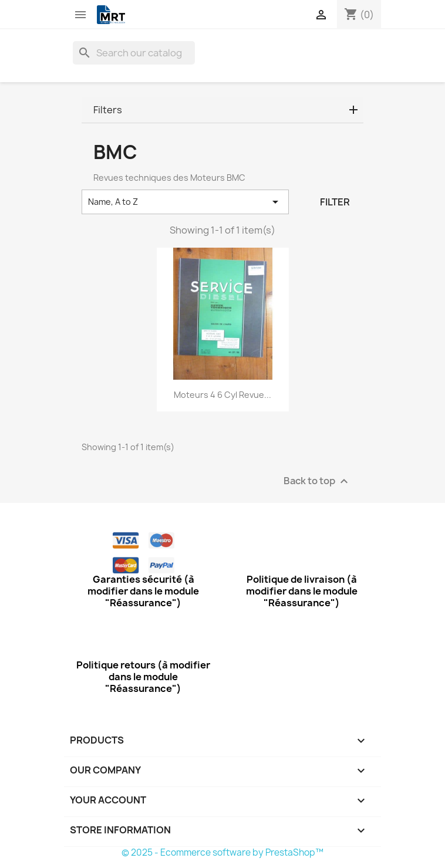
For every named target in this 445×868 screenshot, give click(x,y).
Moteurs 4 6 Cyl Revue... (222, 395)
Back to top (317, 482)
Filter (335, 202)
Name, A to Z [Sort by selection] (185, 202)
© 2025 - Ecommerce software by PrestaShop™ (222, 852)
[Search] (134, 53)
